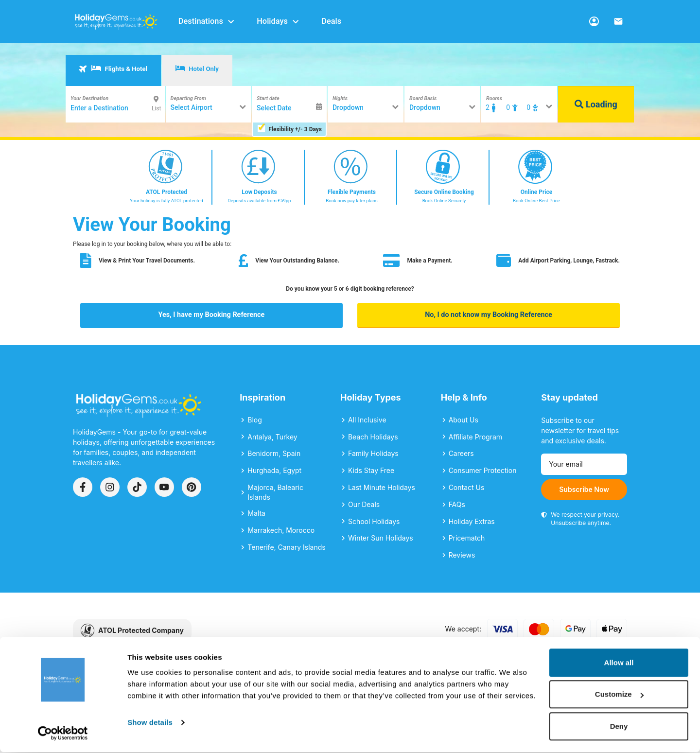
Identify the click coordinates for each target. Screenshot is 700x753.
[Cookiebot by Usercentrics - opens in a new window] (63, 734)
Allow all (619, 663)
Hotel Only (197, 69)
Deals (331, 21)
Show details (150, 723)
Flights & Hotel (113, 69)
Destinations (207, 21)
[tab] (113, 70)
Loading (596, 104)
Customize (619, 695)
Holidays (278, 21)
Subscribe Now (584, 489)
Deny (619, 727)
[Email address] (584, 464)
